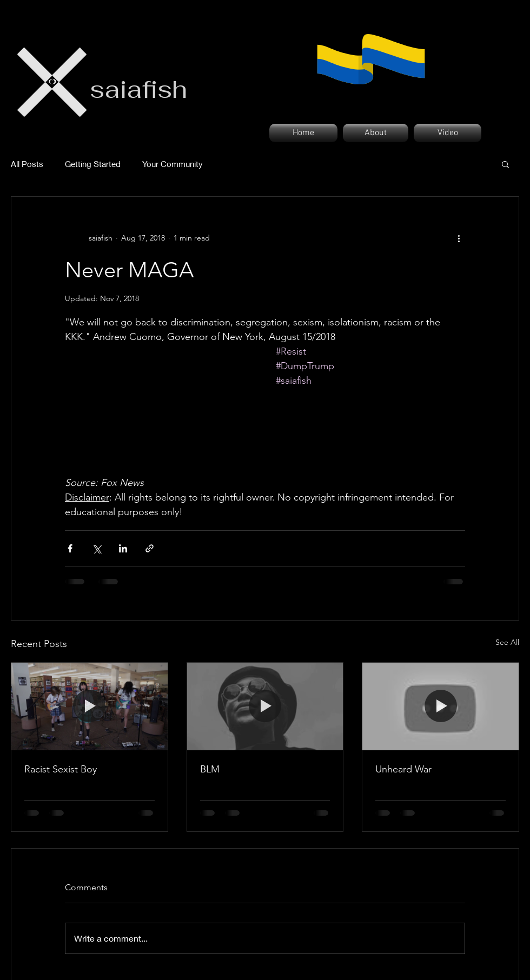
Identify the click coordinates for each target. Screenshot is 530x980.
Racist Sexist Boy (61, 769)
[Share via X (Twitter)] (97, 548)
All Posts (27, 164)
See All (507, 642)
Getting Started (93, 164)
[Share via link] (150, 548)
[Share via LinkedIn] (123, 548)
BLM (210, 769)
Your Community (173, 164)
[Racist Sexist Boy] (90, 706)
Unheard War (403, 769)
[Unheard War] (440, 706)
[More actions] (459, 238)
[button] (505, 164)
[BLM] (265, 706)
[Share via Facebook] (70, 548)
